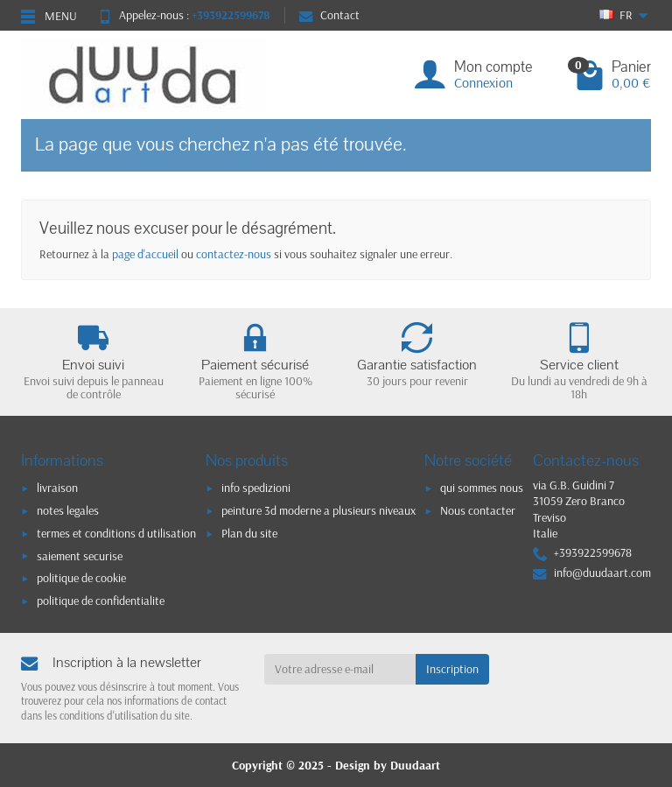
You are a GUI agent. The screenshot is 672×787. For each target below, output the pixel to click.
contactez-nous (234, 254)
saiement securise (80, 556)
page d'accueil (145, 254)
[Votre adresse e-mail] (340, 669)
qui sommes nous (482, 488)
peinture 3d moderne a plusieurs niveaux (318, 510)
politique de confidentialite (101, 601)
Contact (329, 15)
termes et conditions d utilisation (116, 533)
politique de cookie (81, 578)
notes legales (68, 510)
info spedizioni (256, 488)
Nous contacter (478, 510)
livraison (57, 488)
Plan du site (249, 533)
